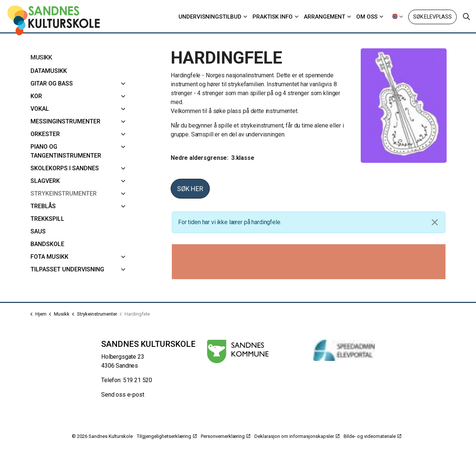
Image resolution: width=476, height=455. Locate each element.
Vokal (40, 109)
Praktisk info (273, 17)
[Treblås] (123, 206)
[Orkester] (123, 134)
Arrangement (324, 17)
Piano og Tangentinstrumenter (66, 151)
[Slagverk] (123, 181)
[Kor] (123, 96)
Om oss (367, 17)
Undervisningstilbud (210, 17)
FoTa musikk (49, 257)
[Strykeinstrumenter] (123, 194)
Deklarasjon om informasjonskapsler (297, 436)
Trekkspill (47, 219)
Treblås (43, 206)
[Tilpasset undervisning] (123, 270)
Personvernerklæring (226, 436)
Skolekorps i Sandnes (65, 168)
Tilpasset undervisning (67, 269)
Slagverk (45, 181)
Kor (36, 96)
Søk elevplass (432, 17)
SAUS (38, 231)
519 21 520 (138, 380)
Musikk (41, 57)
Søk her (190, 189)
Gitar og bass (52, 83)
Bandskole (47, 244)
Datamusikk (49, 71)
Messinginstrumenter (65, 121)
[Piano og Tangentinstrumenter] (123, 147)
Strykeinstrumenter (64, 193)
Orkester (45, 134)
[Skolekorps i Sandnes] (123, 168)
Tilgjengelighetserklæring (167, 436)
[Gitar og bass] (123, 84)
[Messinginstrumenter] (123, 122)
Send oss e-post (123, 395)
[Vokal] (123, 109)
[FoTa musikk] (123, 257)
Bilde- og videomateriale (372, 436)
